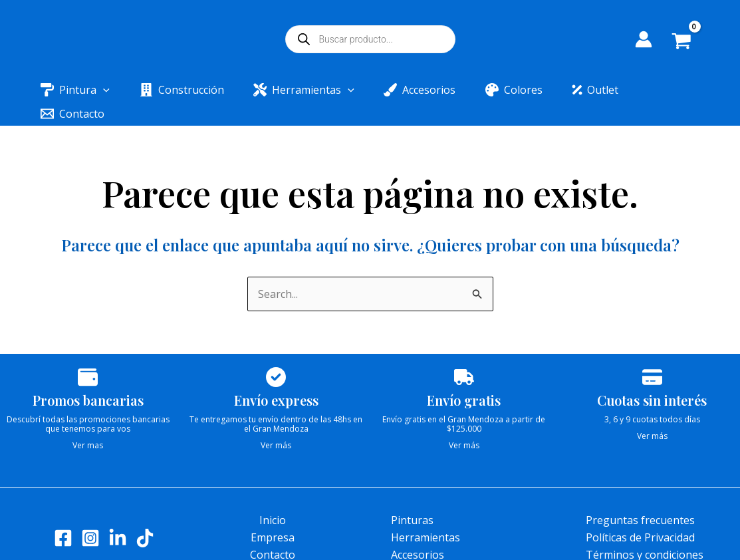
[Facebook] (63, 514)
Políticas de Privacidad (640, 513)
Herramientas (426, 513)
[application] (109, 90)
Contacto (273, 531)
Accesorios (418, 531)
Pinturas (412, 496)
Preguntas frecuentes (640, 496)
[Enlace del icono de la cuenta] (644, 39)
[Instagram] (90, 514)
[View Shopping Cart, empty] (691, 43)
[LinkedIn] (118, 514)
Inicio (273, 496)
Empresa (273, 513)
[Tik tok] (145, 514)
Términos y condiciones (645, 531)
